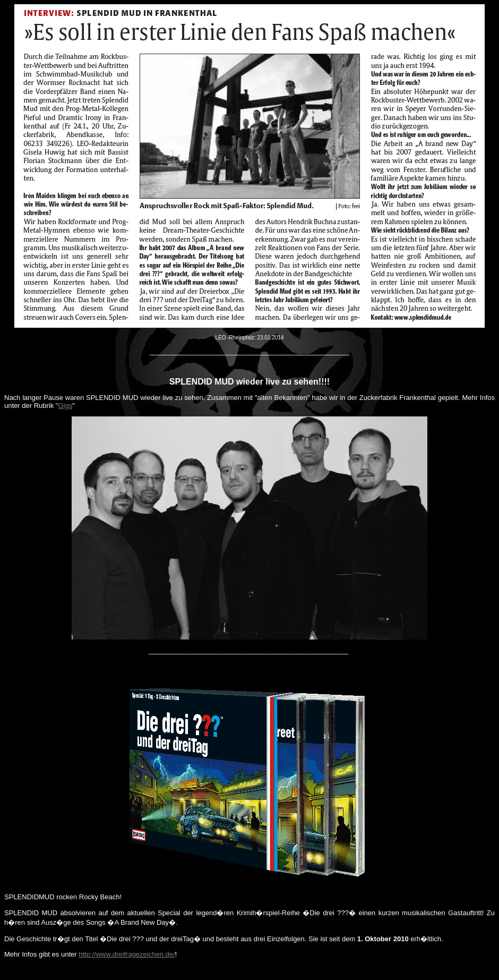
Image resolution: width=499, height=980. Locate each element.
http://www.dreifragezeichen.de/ (127, 954)
